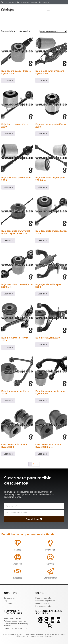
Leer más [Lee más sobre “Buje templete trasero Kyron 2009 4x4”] (8, 294)
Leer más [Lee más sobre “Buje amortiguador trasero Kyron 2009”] (8, 80)
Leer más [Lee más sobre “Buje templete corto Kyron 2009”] (8, 187)
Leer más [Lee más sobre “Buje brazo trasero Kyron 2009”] (8, 134)
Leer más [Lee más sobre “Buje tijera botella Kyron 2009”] (42, 294)
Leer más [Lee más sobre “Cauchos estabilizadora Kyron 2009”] (8, 454)
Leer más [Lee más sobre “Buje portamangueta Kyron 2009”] (42, 134)
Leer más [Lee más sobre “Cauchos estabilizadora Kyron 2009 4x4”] (42, 454)
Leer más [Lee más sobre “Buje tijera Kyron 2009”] (42, 345)
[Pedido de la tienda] (53, 31)
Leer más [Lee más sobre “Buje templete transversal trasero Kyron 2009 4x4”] (8, 240)
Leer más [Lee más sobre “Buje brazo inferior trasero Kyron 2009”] (42, 80)
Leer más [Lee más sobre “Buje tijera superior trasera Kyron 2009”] (42, 401)
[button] (48, 10)
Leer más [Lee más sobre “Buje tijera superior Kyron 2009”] (8, 401)
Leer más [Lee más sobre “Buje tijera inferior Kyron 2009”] (8, 347)
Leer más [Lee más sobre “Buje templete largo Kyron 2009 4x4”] (42, 187)
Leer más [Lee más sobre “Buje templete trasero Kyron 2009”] (42, 240)
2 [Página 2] (34, 464)
